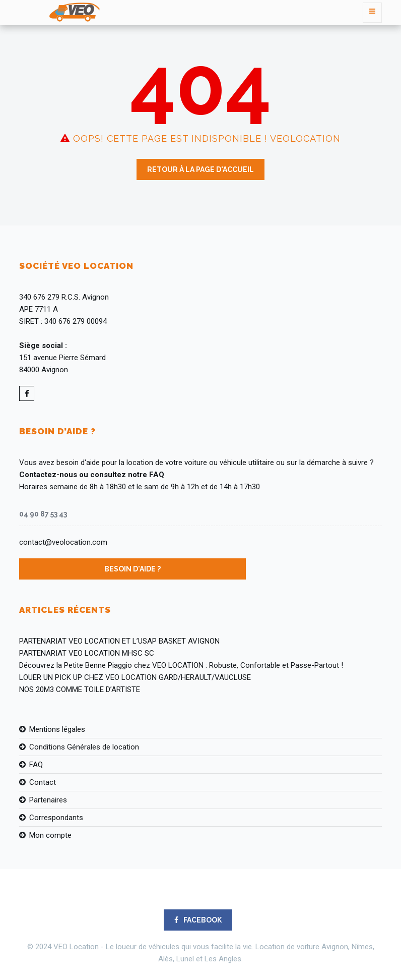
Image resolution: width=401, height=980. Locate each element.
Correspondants (56, 818)
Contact (43, 782)
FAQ (36, 765)
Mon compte (50, 835)
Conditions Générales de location (84, 747)
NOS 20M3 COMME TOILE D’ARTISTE (80, 689)
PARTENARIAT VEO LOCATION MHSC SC (87, 653)
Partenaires (48, 800)
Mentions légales (57, 729)
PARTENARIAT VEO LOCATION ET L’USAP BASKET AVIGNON (119, 641)
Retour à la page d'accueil (201, 169)
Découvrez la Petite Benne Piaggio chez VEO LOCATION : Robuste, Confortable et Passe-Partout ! (181, 665)
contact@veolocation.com (63, 542)
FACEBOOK (198, 920)
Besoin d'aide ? (132, 569)
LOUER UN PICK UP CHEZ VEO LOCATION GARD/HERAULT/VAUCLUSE (135, 677)
